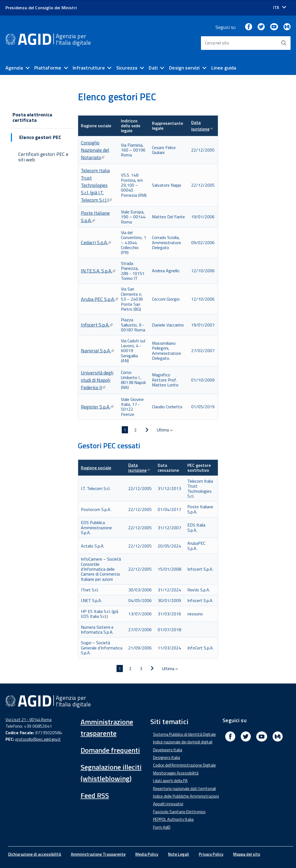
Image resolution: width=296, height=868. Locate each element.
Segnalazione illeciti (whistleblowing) (111, 773)
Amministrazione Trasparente (98, 854)
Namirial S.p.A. (97, 351)
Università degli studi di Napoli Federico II (97, 380)
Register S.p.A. (97, 407)
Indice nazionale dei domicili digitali (183, 742)
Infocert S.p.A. (97, 325)
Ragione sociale (96, 468)
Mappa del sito (247, 854)
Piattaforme (48, 68)
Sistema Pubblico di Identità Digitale (184, 734)
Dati (153, 68)
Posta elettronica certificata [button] (32, 117)
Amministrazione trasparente (107, 728)
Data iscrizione (202, 126)
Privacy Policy (211, 854)
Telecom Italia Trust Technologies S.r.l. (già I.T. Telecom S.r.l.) (96, 185)
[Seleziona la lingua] (280, 7)
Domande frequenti (110, 750)
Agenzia (14, 68)
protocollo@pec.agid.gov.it (38, 739)
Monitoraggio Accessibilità (176, 773)
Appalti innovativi (168, 804)
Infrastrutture (89, 68)
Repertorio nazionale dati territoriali (184, 789)
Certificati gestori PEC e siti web (43, 157)
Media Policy (147, 854)
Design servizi (184, 68)
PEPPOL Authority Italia (173, 819)
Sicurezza (127, 68)
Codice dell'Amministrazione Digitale (184, 765)
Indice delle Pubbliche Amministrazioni (186, 796)
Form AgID (162, 827)
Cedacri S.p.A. (96, 242)
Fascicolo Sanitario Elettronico (179, 812)
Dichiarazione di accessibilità (35, 854)
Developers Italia (168, 750)
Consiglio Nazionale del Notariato (95, 150)
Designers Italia (167, 757)
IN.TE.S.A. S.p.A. (98, 271)
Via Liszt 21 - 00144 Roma (28, 720)
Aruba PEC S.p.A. (100, 299)
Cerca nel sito (217, 43)
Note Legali (178, 854)
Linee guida (224, 68)
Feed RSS (95, 795)
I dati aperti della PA (170, 781)
